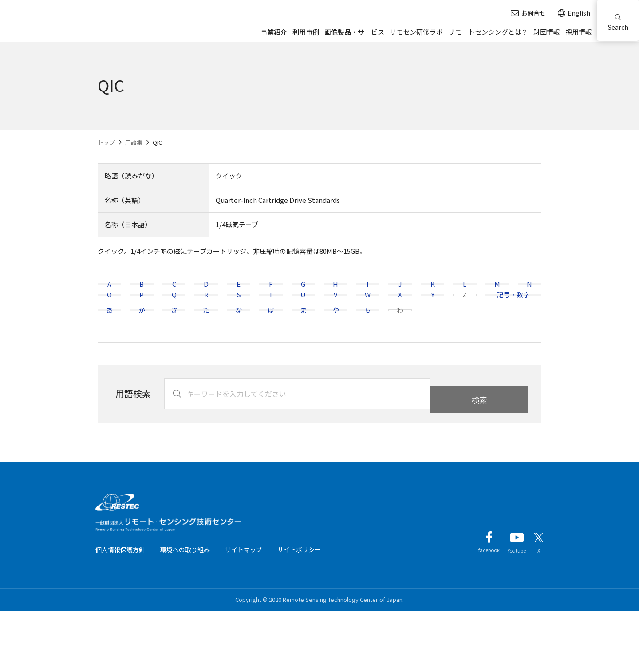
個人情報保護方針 (120, 610)
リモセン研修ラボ (416, 32)
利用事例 (306, 32)
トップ (106, 142)
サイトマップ (244, 610)
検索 (479, 455)
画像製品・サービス (354, 32)
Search (618, 23)
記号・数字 (513, 325)
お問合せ (528, 13)
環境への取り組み (185, 610)
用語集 (134, 142)
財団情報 (547, 32)
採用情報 (579, 32)
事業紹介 (274, 32)
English (574, 13)
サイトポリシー (299, 610)
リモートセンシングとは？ (488, 32)
